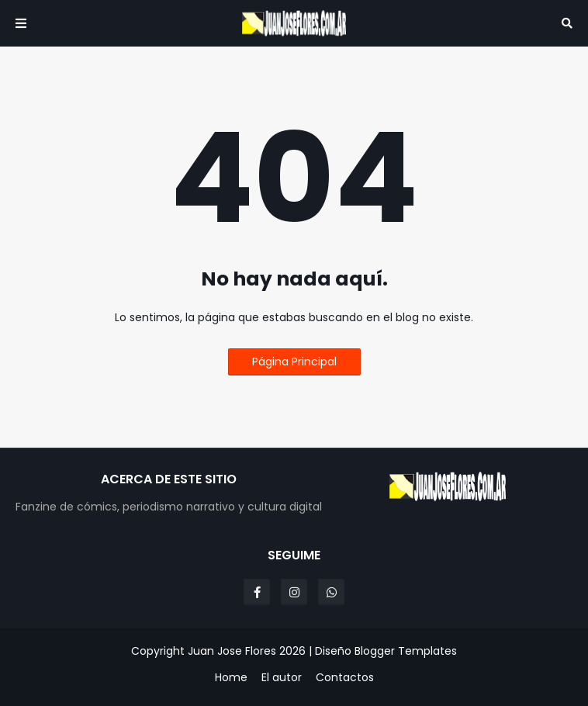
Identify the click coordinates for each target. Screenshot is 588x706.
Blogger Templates (406, 651)
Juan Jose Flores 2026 (247, 651)
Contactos (345, 678)
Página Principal (294, 362)
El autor (282, 678)
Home (231, 678)
